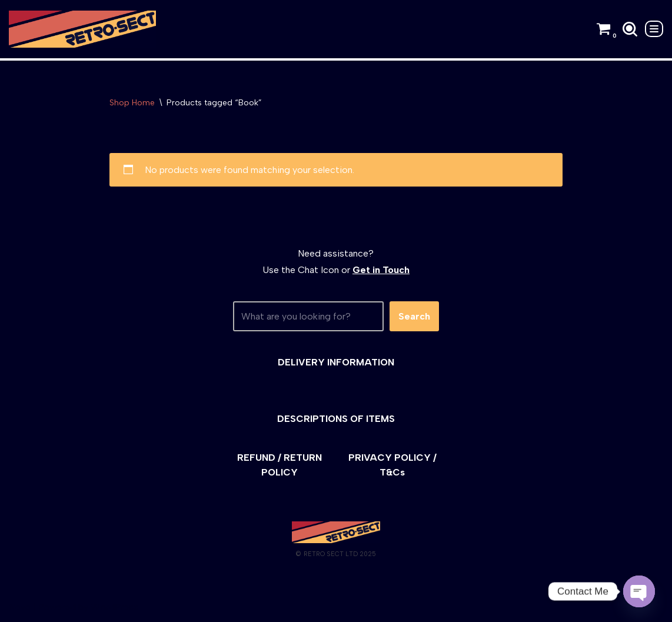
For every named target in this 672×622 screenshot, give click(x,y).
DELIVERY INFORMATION (336, 362)
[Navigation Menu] (654, 29)
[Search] (630, 29)
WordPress (114, 607)
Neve (20, 607)
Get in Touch (381, 270)
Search (414, 316)
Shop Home (132, 103)
